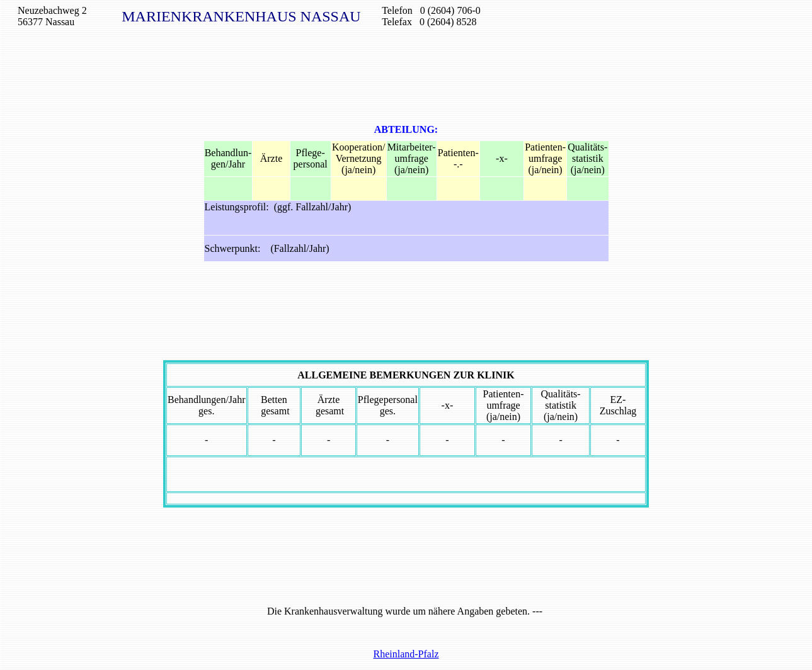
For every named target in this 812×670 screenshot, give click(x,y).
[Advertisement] (406, 68)
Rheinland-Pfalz (406, 654)
